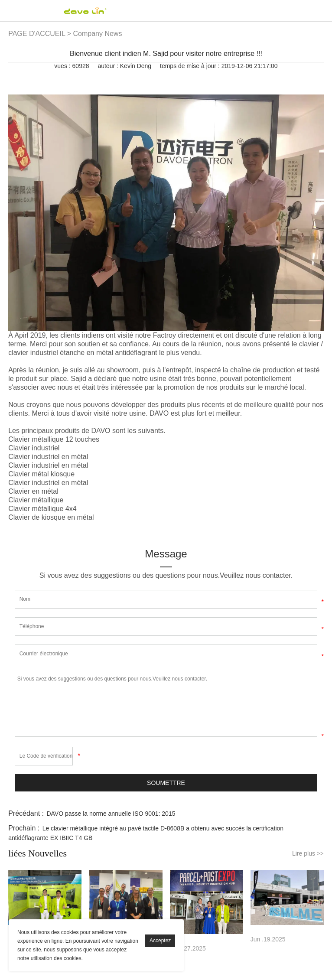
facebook (120, 78)
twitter (149, 78)
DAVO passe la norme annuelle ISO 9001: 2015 (111, 814)
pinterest (164, 78)
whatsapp (193, 78)
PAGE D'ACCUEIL (37, 34)
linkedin (134, 78)
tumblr (208, 78)
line (179, 78)
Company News (97, 34)
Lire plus (308, 853)
